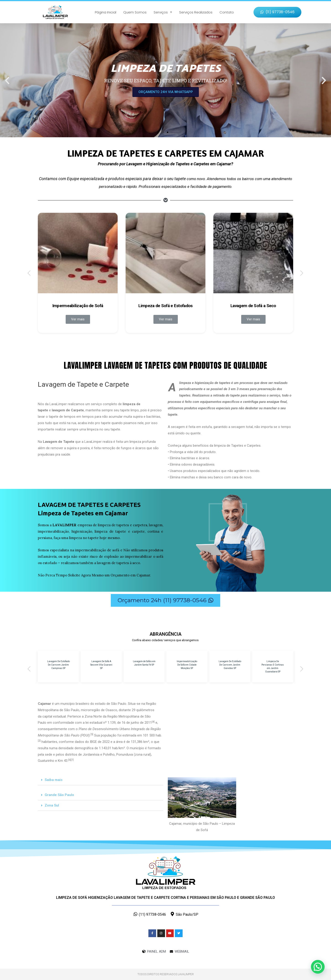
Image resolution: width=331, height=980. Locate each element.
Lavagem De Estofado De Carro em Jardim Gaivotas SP (230, 665)
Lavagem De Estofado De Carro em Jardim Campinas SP (58, 665)
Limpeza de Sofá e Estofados (165, 306)
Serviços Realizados (196, 12)
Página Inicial (106, 12)
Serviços (163, 12)
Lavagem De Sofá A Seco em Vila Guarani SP (101, 665)
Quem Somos (135, 12)
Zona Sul (52, 805)
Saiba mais (54, 780)
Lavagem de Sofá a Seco (253, 306)
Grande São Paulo (59, 795)
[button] (277, 12)
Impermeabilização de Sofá (78, 306)
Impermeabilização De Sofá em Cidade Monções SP (187, 665)
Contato (227, 12)
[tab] (101, 780)
